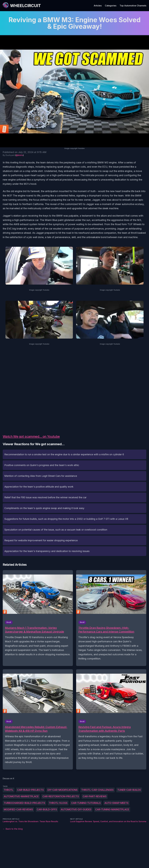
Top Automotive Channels (133, 6)
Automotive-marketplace (21, 796)
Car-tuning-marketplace (112, 809)
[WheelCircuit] (22, 6)
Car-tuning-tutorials (86, 803)
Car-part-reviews (95, 796)
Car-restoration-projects (61, 796)
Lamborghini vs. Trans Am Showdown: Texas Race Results (30, 821)
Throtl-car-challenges (97, 790)
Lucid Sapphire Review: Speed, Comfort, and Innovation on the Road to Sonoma (108, 821)
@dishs (19, 155)
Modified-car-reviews (18, 809)
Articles (98, 6)
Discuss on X (9, 778)
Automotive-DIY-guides (76, 809)
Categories (111, 6)
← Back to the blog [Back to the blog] (13, 829)
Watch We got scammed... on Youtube (31, 436)
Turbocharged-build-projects (24, 803)
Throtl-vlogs (58, 803)
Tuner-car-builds (129, 790)
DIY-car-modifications (63, 790)
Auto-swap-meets (116, 803)
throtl (9, 790)
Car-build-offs (47, 809)
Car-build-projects (30, 790)
